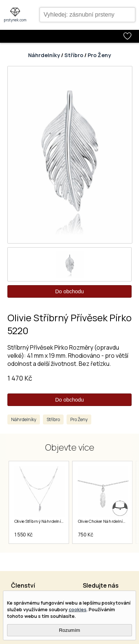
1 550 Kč (23, 535)
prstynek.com (15, 20)
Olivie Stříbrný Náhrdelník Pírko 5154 (48, 521)
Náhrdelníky (44, 55)
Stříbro (74, 55)
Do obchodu (69, 291)
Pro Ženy (99, 55)
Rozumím (69, 630)
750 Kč (85, 535)
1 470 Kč (20, 378)
